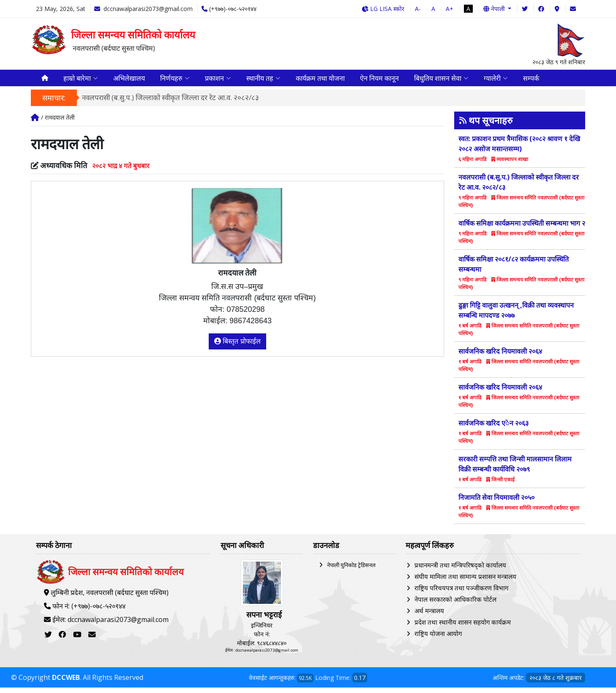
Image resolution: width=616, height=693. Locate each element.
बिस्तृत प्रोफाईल (237, 346)
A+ (450, 9)
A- (418, 9)
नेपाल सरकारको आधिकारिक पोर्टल (455, 604)
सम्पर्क (531, 81)
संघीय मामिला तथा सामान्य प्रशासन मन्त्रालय (465, 581)
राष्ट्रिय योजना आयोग (438, 638)
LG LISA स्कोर (383, 9)
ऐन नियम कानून (379, 81)
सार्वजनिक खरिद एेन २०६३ (493, 428)
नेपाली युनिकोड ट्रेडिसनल (351, 570)
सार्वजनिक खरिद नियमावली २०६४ (500, 357)
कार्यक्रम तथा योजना (320, 81)
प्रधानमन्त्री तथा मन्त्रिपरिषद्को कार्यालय (460, 570)
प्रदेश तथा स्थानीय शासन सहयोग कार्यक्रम (463, 627)
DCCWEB (66, 683)
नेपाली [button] (495, 9)
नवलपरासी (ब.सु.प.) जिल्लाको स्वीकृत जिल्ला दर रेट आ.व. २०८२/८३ (170, 103)
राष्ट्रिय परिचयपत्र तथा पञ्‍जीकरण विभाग (461, 593)
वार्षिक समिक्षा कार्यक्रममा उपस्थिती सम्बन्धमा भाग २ (522, 229)
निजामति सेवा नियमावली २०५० (496, 503)
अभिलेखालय (129, 81)
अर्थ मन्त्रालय (429, 616)
